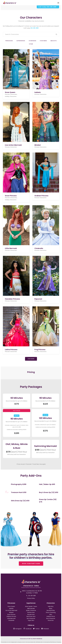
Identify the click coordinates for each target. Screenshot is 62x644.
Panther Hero (31, 612)
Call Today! (48, 7)
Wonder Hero (31, 614)
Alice (51, 614)
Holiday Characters (11, 96)
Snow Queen (10, 92)
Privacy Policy (31, 598)
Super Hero (31, 620)
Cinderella (39, 248)
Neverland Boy (51, 610)
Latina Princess (11, 350)
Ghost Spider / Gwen (31, 606)
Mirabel (38, 145)
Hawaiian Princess (12, 299)
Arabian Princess (41, 196)
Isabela (38, 92)
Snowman (51, 620)
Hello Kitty (51, 606)
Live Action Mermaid (13, 145)
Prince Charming (51, 612)
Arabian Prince (51, 616)
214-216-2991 (35, 28)
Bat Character (31, 618)
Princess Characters (11, 94)
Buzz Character (51, 618)
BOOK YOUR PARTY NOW (31, 564)
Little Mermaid (11, 248)
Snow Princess (11, 196)
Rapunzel (38, 299)
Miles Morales (31, 608)
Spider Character (31, 610)
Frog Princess (40, 350)
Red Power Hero (31, 616)
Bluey (51, 608)
